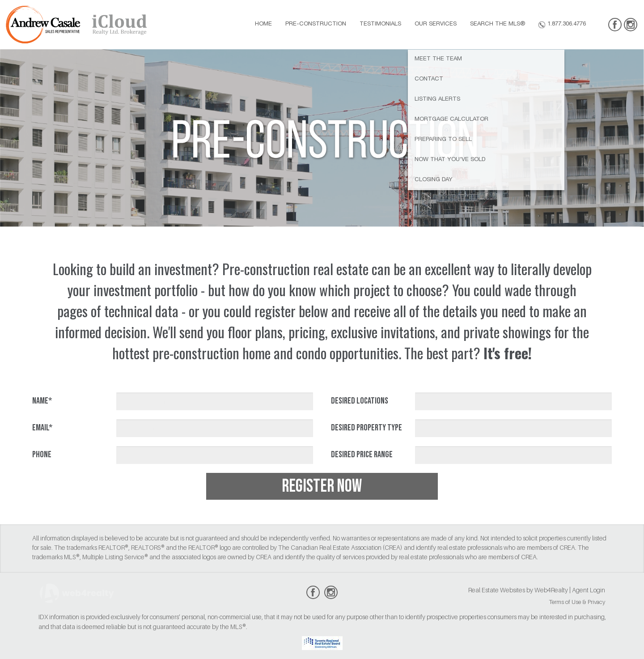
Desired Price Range (362, 455)
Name (42, 401)
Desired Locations (360, 401)
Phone (42, 455)
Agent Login (589, 590)
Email (42, 428)
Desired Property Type (366, 428)
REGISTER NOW (322, 486)
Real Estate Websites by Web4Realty (518, 590)
